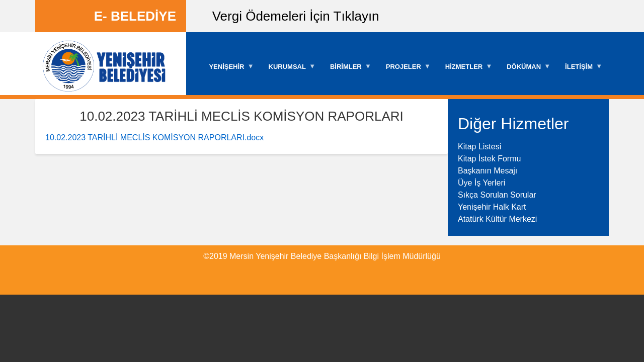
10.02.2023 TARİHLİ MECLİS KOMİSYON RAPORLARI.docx (154, 138)
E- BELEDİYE (135, 16)
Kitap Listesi (479, 147)
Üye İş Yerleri (481, 183)
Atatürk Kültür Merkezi (497, 219)
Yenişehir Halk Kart (492, 207)
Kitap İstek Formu (489, 159)
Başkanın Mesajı (488, 171)
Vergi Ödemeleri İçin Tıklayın (296, 16)
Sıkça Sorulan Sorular (497, 195)
